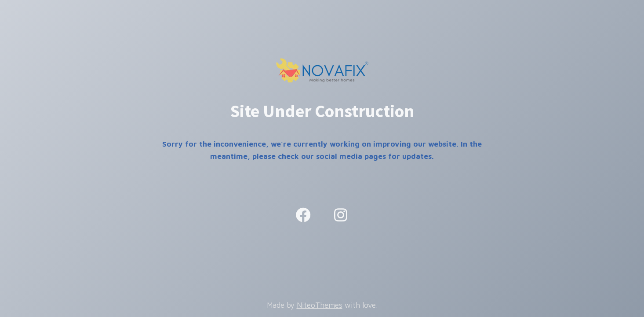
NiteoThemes (320, 305)
